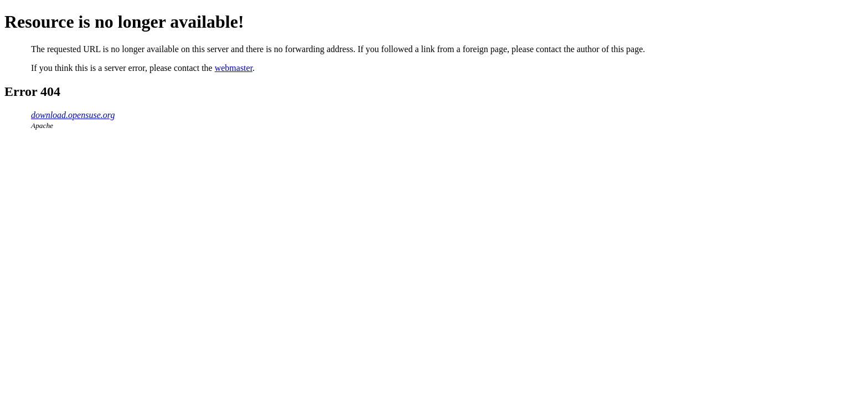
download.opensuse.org (73, 115)
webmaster (234, 68)
